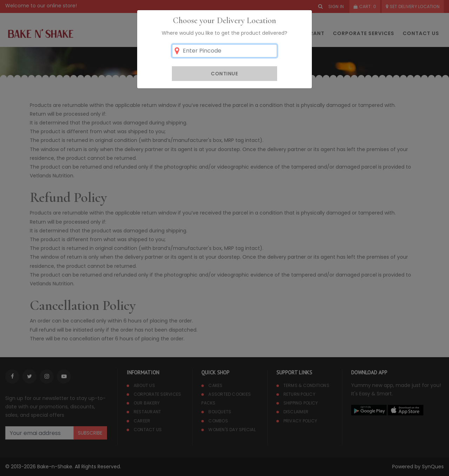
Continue (224, 74)
